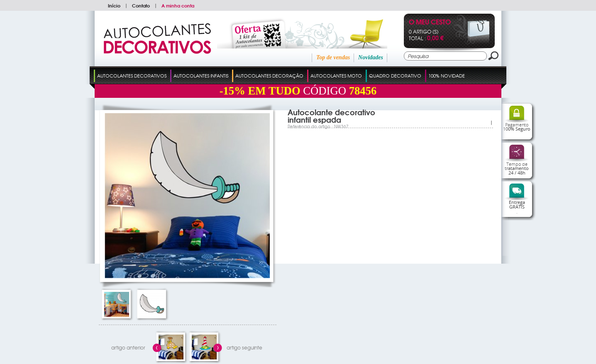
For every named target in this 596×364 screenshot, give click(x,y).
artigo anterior (128, 347)
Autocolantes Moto (336, 75)
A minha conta (178, 5)
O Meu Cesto (430, 23)
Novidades (371, 57)
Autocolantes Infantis (201, 75)
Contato (141, 5)
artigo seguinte (244, 347)
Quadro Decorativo (395, 75)
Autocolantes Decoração (269, 75)
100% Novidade (447, 75)
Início (114, 5)
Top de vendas (333, 57)
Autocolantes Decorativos (132, 75)
